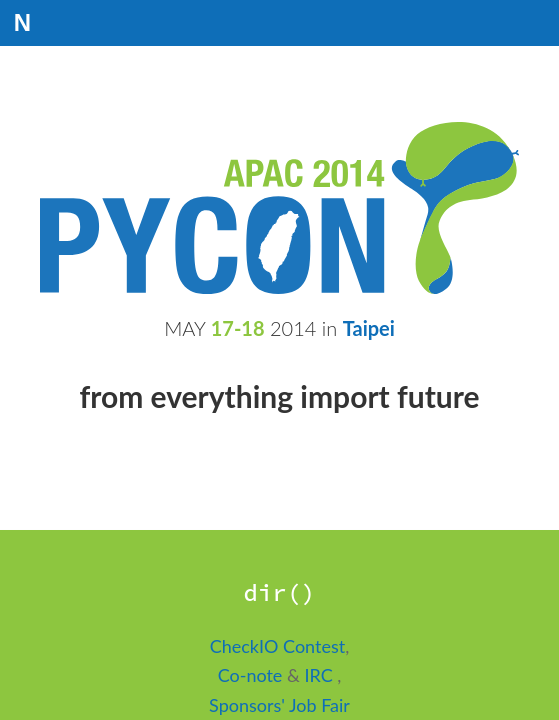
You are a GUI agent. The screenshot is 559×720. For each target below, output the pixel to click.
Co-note (252, 675)
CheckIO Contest (278, 646)
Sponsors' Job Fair (279, 705)
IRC (320, 675)
